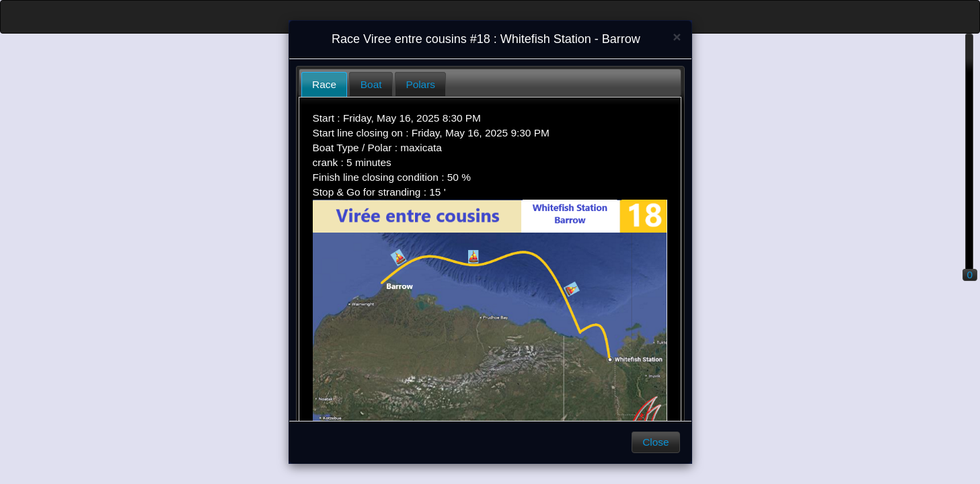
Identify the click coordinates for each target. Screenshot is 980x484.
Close (655, 442)
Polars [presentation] (420, 84)
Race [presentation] (324, 84)
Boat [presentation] (371, 84)
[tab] (325, 84)
